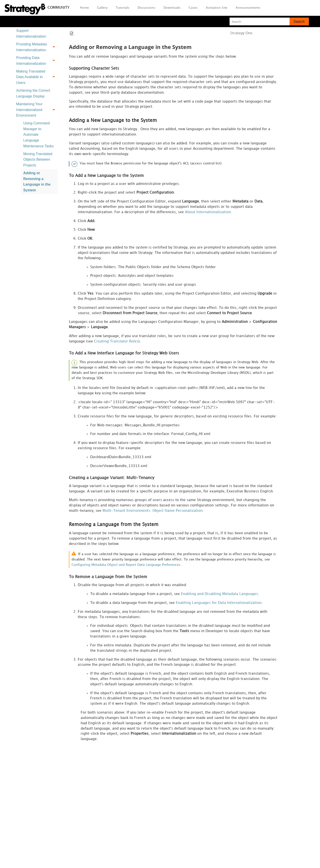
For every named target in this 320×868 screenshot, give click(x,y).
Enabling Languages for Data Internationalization (219, 605)
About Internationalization (208, 213)
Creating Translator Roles (116, 343)
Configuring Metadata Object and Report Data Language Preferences (126, 567)
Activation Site (217, 8)
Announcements (248, 8)
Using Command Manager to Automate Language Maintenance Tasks (39, 135)
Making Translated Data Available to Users (37, 77)
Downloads (172, 8)
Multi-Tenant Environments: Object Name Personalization (153, 513)
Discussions (146, 8)
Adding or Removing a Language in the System (37, 182)
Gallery (102, 8)
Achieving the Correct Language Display (33, 93)
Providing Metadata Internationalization (37, 47)
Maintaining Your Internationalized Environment (37, 110)
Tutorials (123, 8)
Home (84, 8)
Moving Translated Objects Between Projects (38, 160)
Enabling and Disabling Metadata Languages (219, 596)
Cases (193, 8)
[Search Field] (269, 21)
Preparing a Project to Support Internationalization (33, 31)
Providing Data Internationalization (37, 61)
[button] (299, 21)
